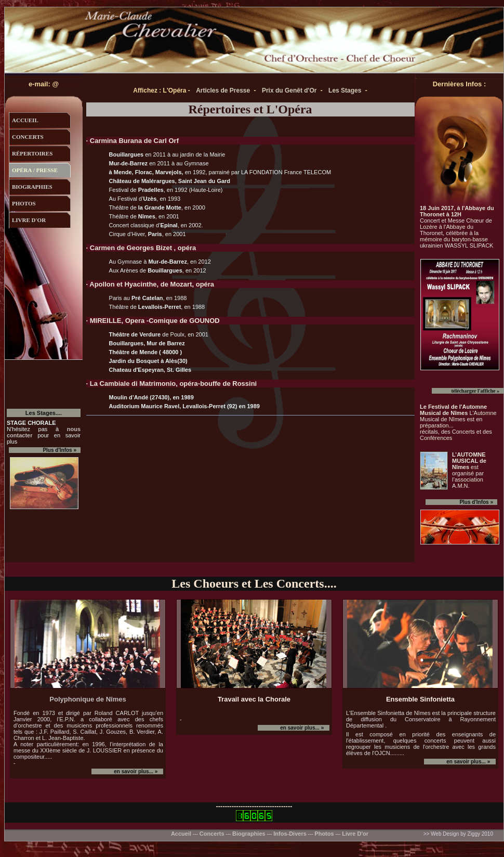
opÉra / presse (35, 170)
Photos (324, 834)
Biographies (249, 834)
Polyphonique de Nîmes (88, 699)
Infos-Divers (290, 834)
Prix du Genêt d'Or (289, 90)
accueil (25, 120)
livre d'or (29, 220)
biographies (32, 187)
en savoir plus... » (136, 771)
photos (24, 203)
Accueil (182, 834)
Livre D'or (355, 834)
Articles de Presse (223, 90)
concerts (28, 137)
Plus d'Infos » (476, 502)
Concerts (212, 834)
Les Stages (345, 90)
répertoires (32, 153)
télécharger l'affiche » (475, 391)
